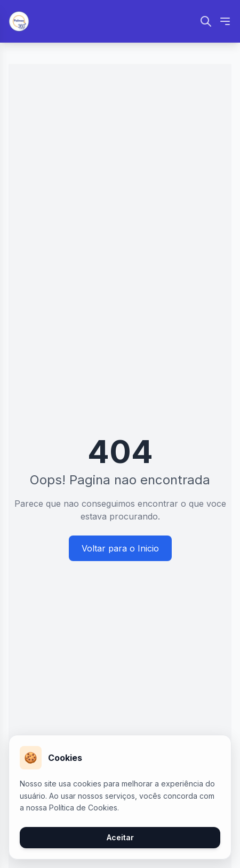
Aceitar (120, 837)
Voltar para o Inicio (120, 548)
